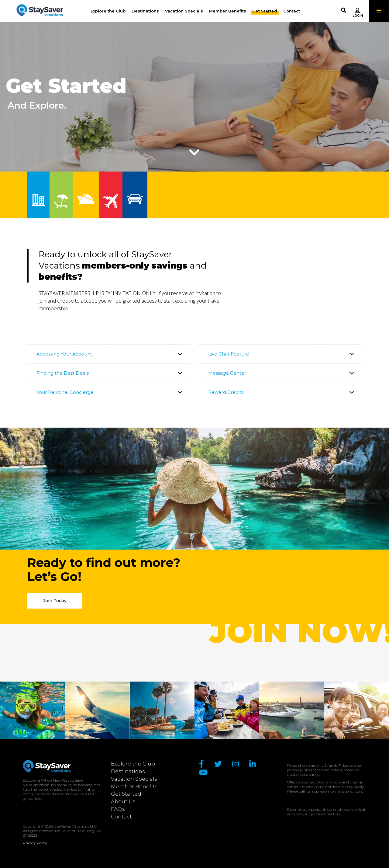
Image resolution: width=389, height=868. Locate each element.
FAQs (118, 809)
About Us (123, 801)
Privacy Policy (35, 843)
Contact (121, 817)
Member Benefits (134, 786)
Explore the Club (133, 764)
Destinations (128, 771)
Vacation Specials (134, 779)
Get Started (126, 794)
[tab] (109, 354)
